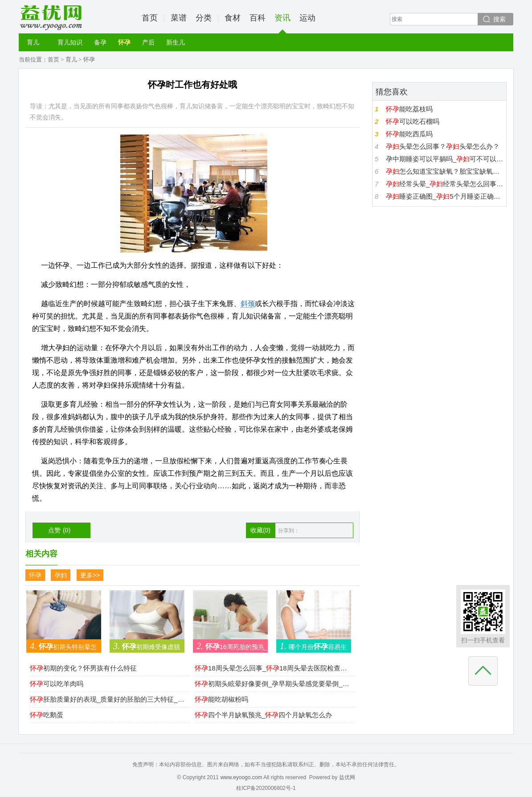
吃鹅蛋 (47, 715)
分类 (204, 18)
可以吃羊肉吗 (57, 684)
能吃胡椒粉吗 (221, 699)
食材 (233, 18)
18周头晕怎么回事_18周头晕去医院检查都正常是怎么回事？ (273, 668)
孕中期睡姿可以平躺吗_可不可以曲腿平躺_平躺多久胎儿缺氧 (445, 159)
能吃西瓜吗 (409, 134)
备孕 (100, 42)
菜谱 (179, 18)
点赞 (59, 530)
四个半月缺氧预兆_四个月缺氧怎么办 (263, 715)
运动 (307, 18)
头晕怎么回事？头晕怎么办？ (443, 146)
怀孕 (124, 42)
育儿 (33, 42)
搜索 (499, 19)
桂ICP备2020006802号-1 (266, 788)
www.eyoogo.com (241, 777)
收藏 (260, 530)
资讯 (282, 23)
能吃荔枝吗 (409, 109)
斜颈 (248, 304)
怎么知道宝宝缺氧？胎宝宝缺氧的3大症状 (445, 171)
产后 (148, 42)
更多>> (90, 575)
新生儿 (176, 42)
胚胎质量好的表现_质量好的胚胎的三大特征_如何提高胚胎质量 (108, 699)
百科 (258, 18)
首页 (150, 18)
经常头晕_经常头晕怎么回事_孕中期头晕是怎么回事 (445, 184)
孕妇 (61, 575)
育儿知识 (70, 42)
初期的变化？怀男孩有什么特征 (83, 668)
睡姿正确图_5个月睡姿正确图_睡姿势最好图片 (445, 196)
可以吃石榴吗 (413, 121)
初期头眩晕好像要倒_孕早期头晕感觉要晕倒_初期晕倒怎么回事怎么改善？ (273, 684)
